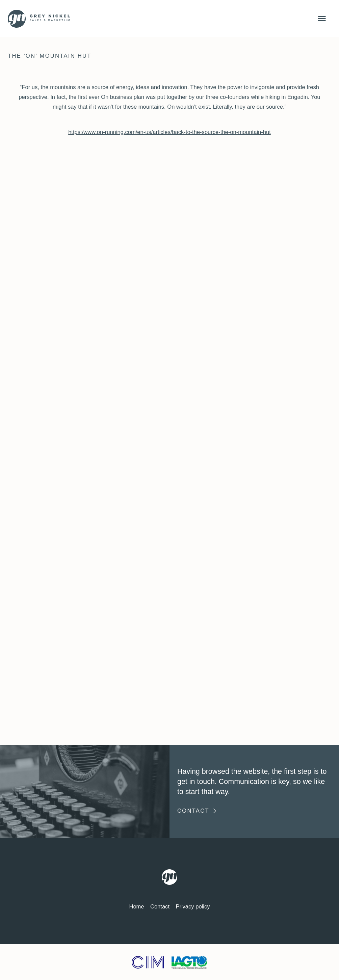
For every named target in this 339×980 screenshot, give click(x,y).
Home (136, 907)
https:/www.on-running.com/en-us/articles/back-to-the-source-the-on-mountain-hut (169, 132)
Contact (197, 811)
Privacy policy (193, 907)
